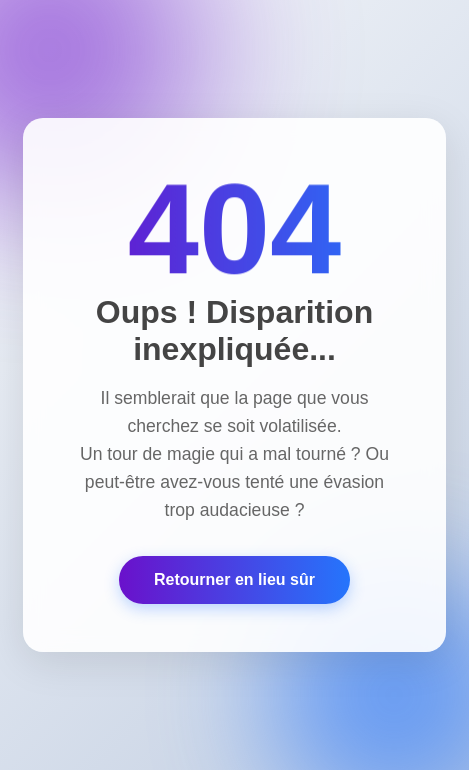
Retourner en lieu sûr (234, 579)
